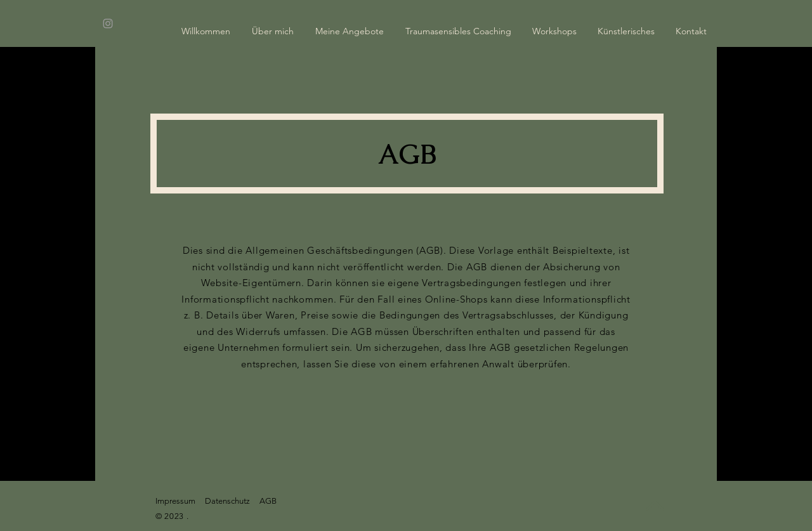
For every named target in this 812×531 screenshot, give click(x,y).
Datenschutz (227, 501)
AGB (268, 501)
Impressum (175, 501)
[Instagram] (108, 23)
